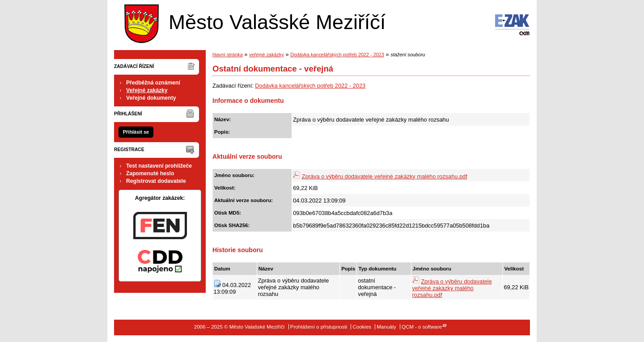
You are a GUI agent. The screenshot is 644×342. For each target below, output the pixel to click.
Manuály (386, 327)
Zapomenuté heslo (150, 173)
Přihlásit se (136, 132)
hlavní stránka (228, 55)
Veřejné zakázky (147, 90)
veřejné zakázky (267, 55)
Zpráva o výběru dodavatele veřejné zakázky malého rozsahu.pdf (385, 176)
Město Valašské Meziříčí (253, 22)
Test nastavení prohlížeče (159, 166)
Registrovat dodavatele (156, 181)
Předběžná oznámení (153, 83)
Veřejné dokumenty (151, 98)
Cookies (362, 327)
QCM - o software (422, 327)
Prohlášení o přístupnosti (319, 327)
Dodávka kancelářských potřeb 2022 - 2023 (337, 55)
